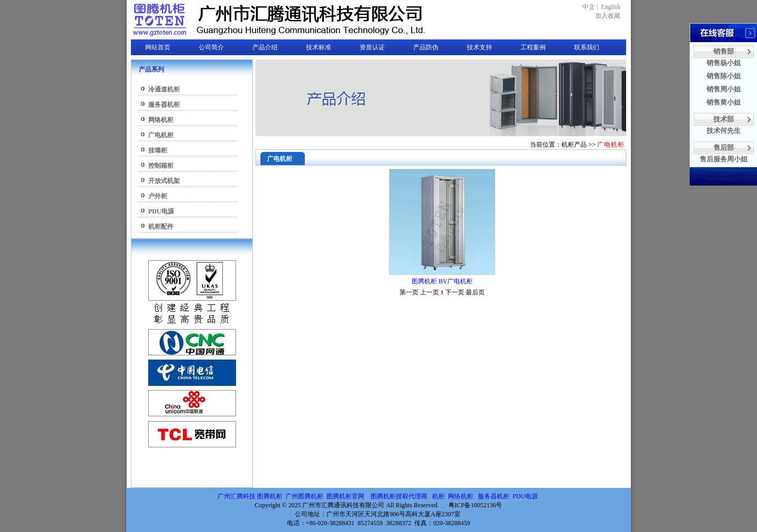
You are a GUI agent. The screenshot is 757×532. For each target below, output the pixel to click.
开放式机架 (164, 181)
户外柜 (158, 196)
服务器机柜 (164, 105)
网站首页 (158, 47)
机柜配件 (161, 227)
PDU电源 (161, 211)
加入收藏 (608, 16)
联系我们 (587, 47)
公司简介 (211, 47)
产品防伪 (426, 47)
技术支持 (479, 47)
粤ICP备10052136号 (475, 505)
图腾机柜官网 (345, 496)
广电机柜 (161, 135)
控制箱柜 (161, 166)
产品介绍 (265, 47)
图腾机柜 (270, 496)
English (611, 7)
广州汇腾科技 (237, 496)
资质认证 (372, 47)
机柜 (438, 496)
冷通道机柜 (164, 89)
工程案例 (533, 47)
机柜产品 (574, 145)
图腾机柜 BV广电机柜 (442, 281)
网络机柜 (161, 120)
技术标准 (319, 47)
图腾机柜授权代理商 (399, 496)
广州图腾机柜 (304, 496)
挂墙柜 (158, 150)
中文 (589, 7)
